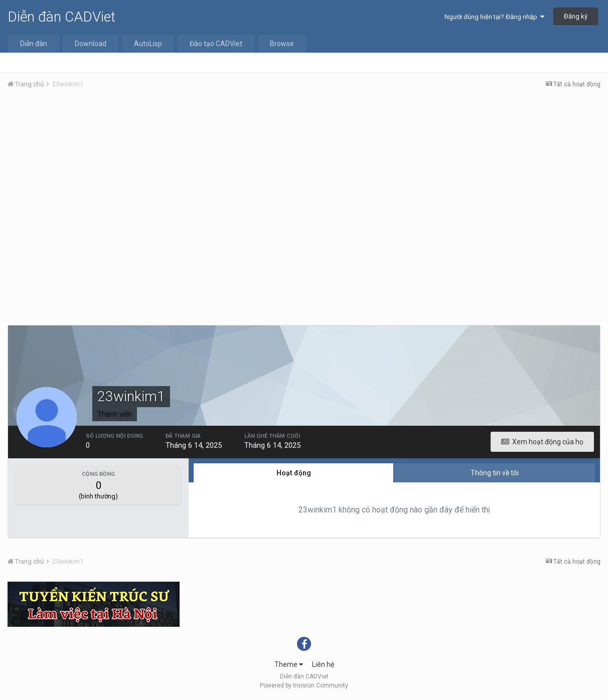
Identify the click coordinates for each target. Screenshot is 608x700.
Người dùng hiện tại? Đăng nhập (494, 17)
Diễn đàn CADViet (61, 17)
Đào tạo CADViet (216, 44)
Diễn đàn (34, 44)
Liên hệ (323, 664)
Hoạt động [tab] (294, 473)
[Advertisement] (304, 172)
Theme (289, 664)
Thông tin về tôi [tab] (495, 473)
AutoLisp (148, 44)
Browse (282, 44)
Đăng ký (576, 16)
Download (91, 44)
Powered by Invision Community (304, 685)
